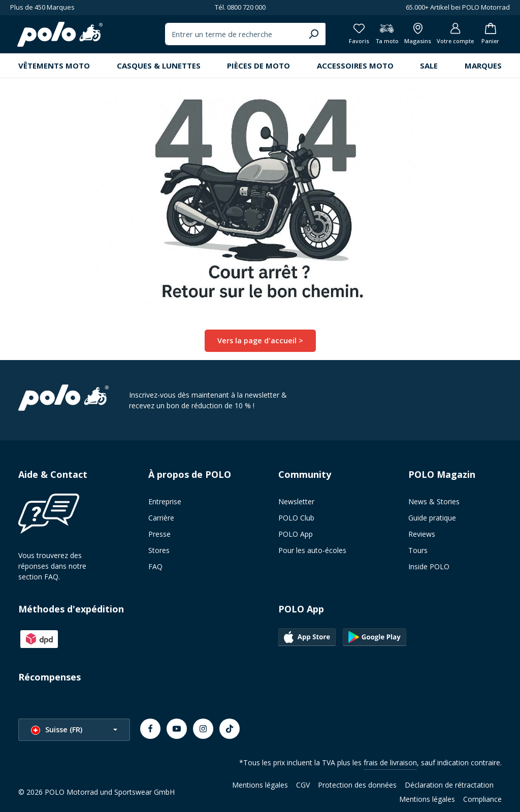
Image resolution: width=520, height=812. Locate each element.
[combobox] (226, 36)
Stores (159, 552)
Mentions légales (260, 786)
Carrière (161, 519)
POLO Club (296, 519)
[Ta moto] (381, 35)
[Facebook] (150, 730)
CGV (303, 786)
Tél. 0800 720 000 (240, 7)
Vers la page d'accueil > (260, 343)
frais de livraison (390, 764)
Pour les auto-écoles (312, 552)
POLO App (296, 535)
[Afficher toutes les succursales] (413, 35)
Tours (418, 552)
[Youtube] (177, 730)
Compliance (482, 801)
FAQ (155, 568)
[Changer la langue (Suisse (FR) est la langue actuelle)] (74, 732)
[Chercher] (305, 36)
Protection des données (357, 786)
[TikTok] (230, 730)
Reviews (422, 535)
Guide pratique (432, 519)
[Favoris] (351, 35)
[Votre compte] (452, 35)
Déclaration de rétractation (449, 786)
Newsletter (296, 503)
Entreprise (165, 503)
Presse (159, 535)
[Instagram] (203, 730)
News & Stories (434, 503)
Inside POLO (429, 568)
